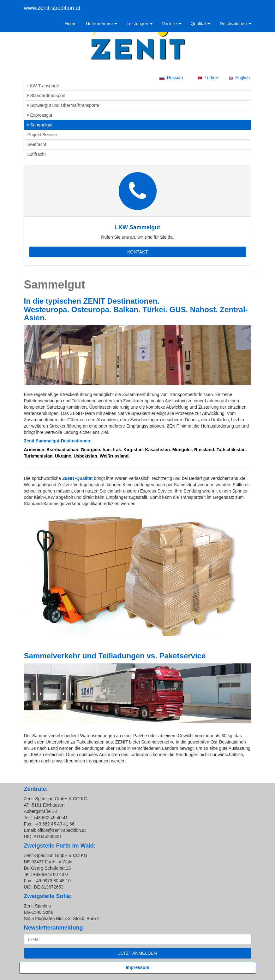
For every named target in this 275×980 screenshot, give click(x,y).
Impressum (137, 967)
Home (71, 24)
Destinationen (236, 24)
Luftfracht (37, 154)
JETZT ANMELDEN (137, 953)
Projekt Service (42, 135)
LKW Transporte (43, 86)
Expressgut (40, 115)
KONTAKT (137, 252)
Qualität (200, 24)
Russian (171, 78)
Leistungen (140, 24)
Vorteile (172, 24)
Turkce (208, 78)
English (239, 78)
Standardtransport (47, 96)
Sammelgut (40, 125)
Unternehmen (102, 24)
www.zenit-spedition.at (52, 8)
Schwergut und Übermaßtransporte (63, 105)
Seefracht (37, 144)
